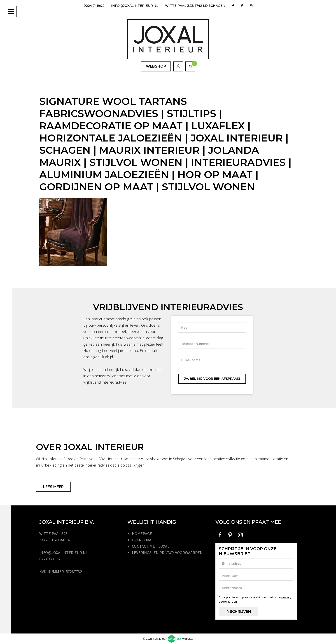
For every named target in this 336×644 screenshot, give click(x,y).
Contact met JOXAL (151, 546)
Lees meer (53, 487)
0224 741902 (94, 6)
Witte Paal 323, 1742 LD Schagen (195, 6)
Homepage (142, 534)
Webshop (156, 66)
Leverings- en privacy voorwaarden (167, 553)
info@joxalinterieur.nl (135, 6)
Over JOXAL (143, 540)
